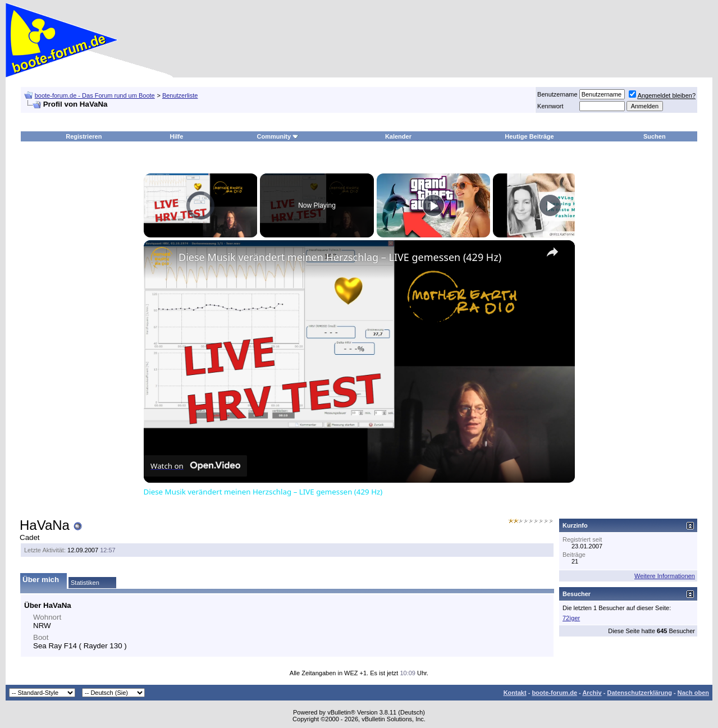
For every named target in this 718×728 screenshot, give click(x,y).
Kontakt (515, 693)
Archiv (592, 693)
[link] (162, 258)
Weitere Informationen (665, 576)
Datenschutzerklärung (639, 693)
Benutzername (557, 94)
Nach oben (693, 693)
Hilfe (176, 136)
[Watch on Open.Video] (195, 466)
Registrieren (84, 136)
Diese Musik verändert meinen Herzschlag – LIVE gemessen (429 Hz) (340, 257)
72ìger (571, 618)
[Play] (433, 205)
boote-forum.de (554, 693)
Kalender (398, 136)
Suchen (655, 136)
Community (278, 136)
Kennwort (550, 106)
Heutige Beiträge (529, 136)
